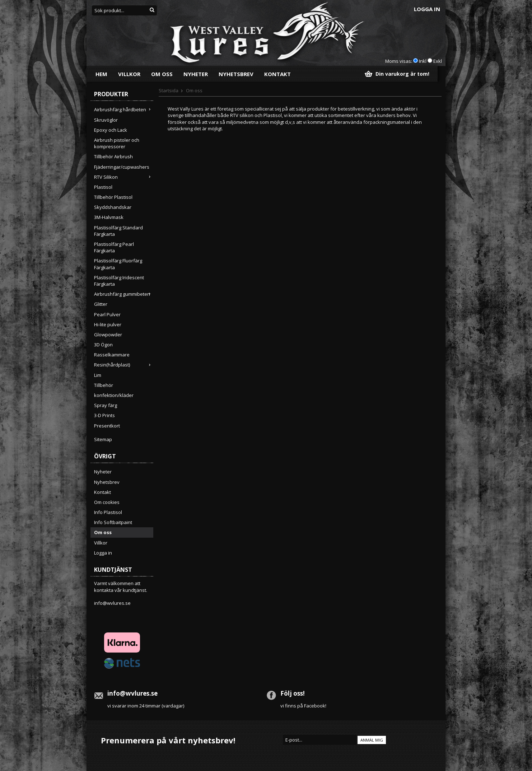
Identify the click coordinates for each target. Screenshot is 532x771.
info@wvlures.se (112, 603)
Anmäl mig (372, 740)
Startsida (169, 90)
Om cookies (107, 502)
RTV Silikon (124, 177)
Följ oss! (293, 693)
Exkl (438, 61)
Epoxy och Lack (111, 130)
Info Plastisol (108, 512)
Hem (101, 74)
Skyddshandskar (113, 207)
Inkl (423, 61)
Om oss (162, 74)
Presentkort (107, 426)
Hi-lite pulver (108, 324)
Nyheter (196, 74)
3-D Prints (104, 415)
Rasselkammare (112, 355)
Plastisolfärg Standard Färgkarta (118, 231)
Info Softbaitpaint (113, 522)
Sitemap (103, 439)
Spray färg (106, 405)
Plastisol (103, 187)
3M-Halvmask (109, 217)
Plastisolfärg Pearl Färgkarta (114, 247)
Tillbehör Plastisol (113, 197)
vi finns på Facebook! (303, 706)
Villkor (129, 74)
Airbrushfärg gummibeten (124, 294)
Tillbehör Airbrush (113, 156)
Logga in (427, 9)
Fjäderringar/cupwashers (122, 167)
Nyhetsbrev (236, 74)
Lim (98, 375)
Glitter (101, 304)
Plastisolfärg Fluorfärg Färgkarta (118, 264)
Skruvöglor (106, 120)
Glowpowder (108, 335)
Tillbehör (104, 385)
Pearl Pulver (107, 314)
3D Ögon (103, 345)
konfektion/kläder (114, 395)
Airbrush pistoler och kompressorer (117, 143)
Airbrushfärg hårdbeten (124, 109)
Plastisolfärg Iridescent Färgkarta (119, 281)
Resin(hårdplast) (124, 365)
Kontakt (277, 74)
